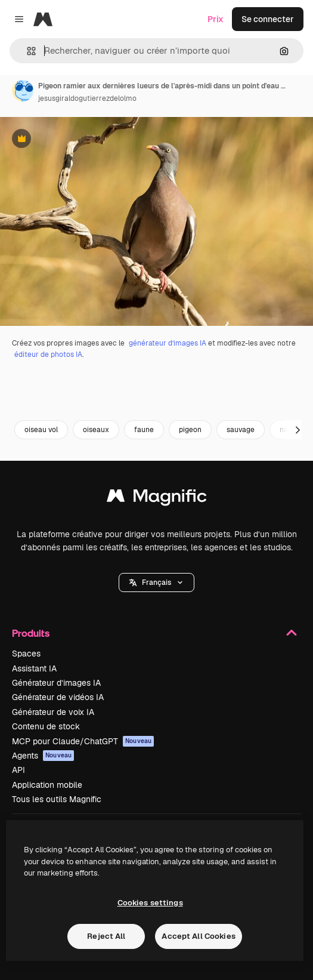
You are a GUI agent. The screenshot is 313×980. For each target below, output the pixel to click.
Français (156, 583)
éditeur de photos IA (48, 355)
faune (144, 430)
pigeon (190, 430)
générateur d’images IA (168, 343)
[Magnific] (43, 19)
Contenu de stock (46, 726)
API (18, 770)
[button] (27, 51)
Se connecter (268, 19)
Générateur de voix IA (53, 712)
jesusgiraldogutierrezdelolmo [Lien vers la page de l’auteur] (87, 98)
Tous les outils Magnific (57, 799)
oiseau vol (41, 430)
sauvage (241, 430)
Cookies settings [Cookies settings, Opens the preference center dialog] (150, 903)
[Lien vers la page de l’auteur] (23, 91)
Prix (216, 19)
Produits (156, 633)
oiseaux (96, 430)
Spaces (26, 654)
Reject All (106, 936)
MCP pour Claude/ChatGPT (83, 741)
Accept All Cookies (198, 936)
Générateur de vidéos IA (58, 697)
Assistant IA (34, 668)
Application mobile (47, 785)
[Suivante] (297, 430)
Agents (43, 756)
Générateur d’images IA (56, 683)
